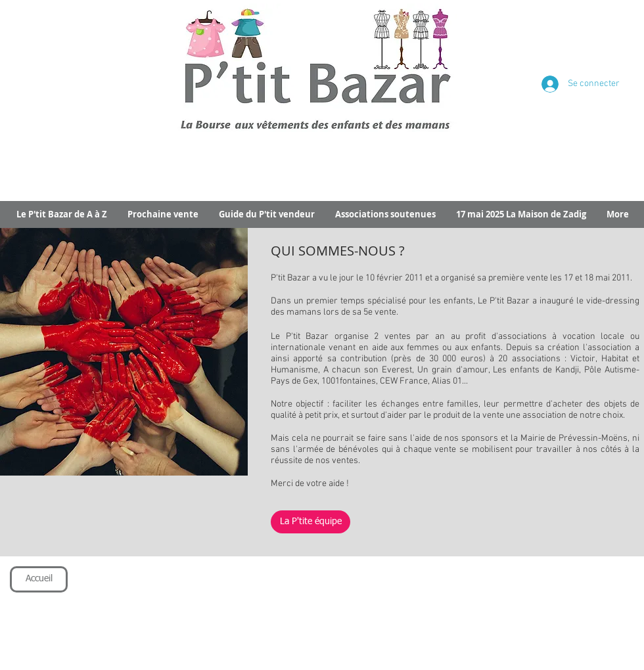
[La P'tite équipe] (310, 522)
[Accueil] (39, 579)
